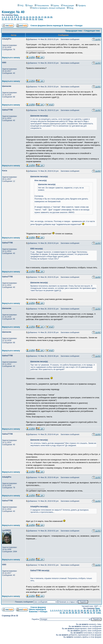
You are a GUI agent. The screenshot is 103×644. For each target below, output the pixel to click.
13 (30, 17)
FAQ (20, 6)
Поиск (29, 6)
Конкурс (79, 26)
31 (33, 19)
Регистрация (67, 6)
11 (24, 17)
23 (9, 19)
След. (41, 19)
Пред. (16, 15)
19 (48, 17)
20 (51, 17)
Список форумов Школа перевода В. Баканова (52, 26)
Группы (55, 6)
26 (18, 19)
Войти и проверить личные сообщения (47, 8)
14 (33, 17)
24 (12, 19)
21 (3, 19)
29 (27, 19)
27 (21, 19)
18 (45, 17)
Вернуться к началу (11, 58)
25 (15, 19)
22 (6, 19)
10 (21, 17)
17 (42, 17)
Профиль (81, 6)
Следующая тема (92, 31)
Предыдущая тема (74, 31)
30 (30, 19)
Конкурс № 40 (13, 12)
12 (27, 17)
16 (39, 17)
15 (36, 17)
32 (36, 19)
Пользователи (42, 6)
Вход (70, 8)
